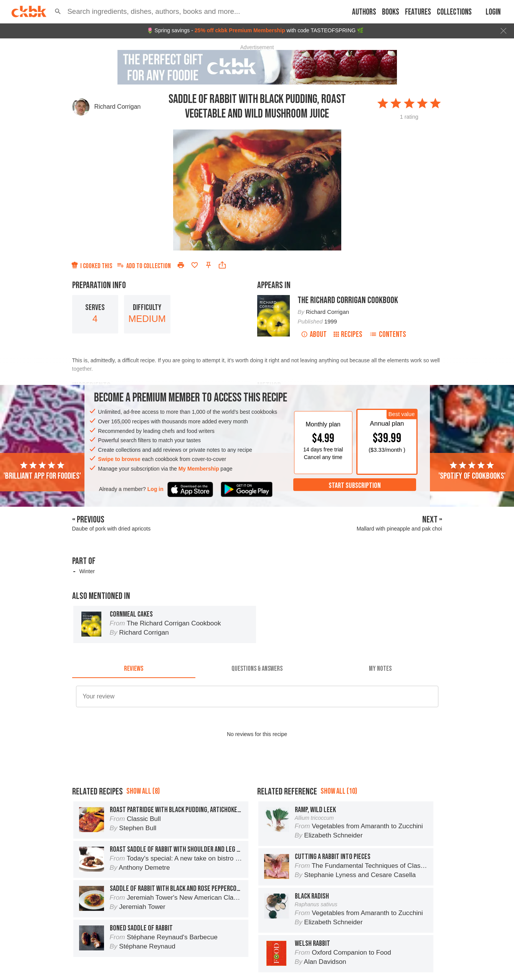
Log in (155, 489)
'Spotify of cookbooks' (472, 471)
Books (391, 12)
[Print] (181, 265)
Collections (454, 12)
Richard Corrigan (118, 107)
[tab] (134, 669)
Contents (388, 334)
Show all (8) (143, 791)
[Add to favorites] (195, 265)
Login (493, 12)
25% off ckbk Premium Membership (240, 30)
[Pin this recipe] (208, 265)
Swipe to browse (119, 459)
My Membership (199, 469)
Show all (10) (339, 791)
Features (418, 12)
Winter (87, 571)
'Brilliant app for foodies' (42, 471)
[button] (58, 12)
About (314, 334)
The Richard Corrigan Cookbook (348, 300)
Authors (364, 12)
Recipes (348, 334)
